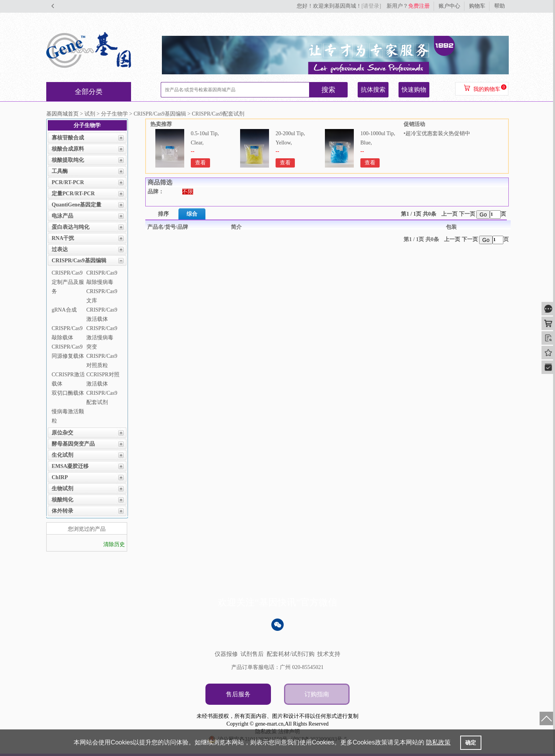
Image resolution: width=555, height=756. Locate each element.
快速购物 (414, 90)
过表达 (60, 249)
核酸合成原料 (68, 149)
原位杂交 (62, 433)
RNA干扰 (63, 238)
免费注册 (419, 6)
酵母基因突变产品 (73, 444)
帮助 (499, 6)
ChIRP (60, 477)
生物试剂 (62, 489)
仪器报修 (226, 654)
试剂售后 (252, 654)
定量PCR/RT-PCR (73, 194)
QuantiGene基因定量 (77, 205)
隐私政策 (438, 742)
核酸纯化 (62, 500)
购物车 (477, 6)
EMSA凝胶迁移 (70, 466)
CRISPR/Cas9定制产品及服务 (68, 282)
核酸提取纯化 (68, 160)
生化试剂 (62, 455)
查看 (200, 163)
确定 (471, 743)
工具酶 (60, 171)
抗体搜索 (373, 90)
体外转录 (62, 511)
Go (483, 215)
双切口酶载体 (68, 393)
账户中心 (449, 6)
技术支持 (329, 654)
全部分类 (89, 92)
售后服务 (238, 694)
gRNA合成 (64, 310)
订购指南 (317, 694)
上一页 (449, 214)
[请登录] (371, 6)
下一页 (467, 214)
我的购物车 (487, 89)
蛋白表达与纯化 (71, 227)
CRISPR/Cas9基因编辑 (79, 261)
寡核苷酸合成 (68, 138)
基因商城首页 (62, 114)
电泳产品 (62, 216)
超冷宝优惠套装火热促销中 (438, 133)
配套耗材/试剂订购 (291, 654)
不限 (188, 192)
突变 (92, 347)
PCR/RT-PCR (68, 182)
